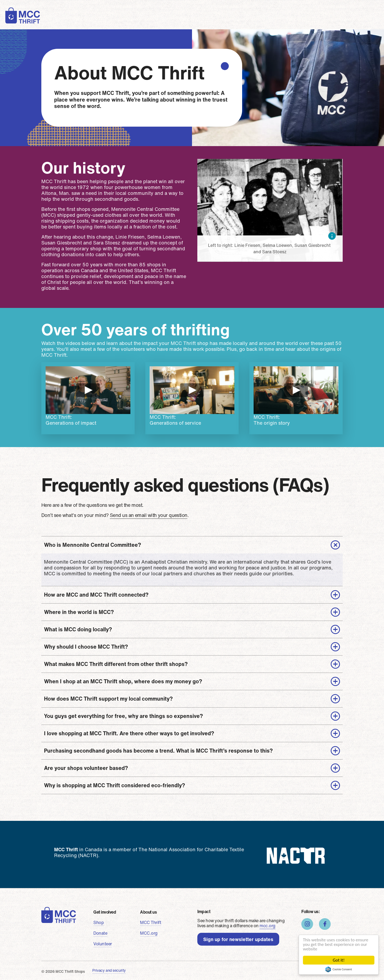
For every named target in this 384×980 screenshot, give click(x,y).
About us (219, 20)
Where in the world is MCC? (79, 612)
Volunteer (161, 20)
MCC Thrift (151, 922)
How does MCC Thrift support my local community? (108, 699)
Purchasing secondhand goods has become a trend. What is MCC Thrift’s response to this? (158, 751)
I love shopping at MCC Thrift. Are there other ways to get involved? (129, 733)
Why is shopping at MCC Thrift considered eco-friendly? (115, 785)
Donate (131, 20)
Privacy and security (109, 970)
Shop (108, 20)
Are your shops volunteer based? (86, 768)
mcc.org (267, 926)
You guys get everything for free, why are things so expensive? (123, 716)
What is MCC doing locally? (78, 629)
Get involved (105, 912)
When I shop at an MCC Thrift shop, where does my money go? (123, 681)
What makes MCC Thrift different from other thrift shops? (116, 664)
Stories (190, 20)
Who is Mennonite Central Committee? (93, 545)
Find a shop (264, 20)
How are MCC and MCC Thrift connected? (96, 595)
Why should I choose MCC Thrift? (86, 647)
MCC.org (149, 933)
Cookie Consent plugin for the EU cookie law (339, 969)
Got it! (339, 960)
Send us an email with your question (149, 515)
